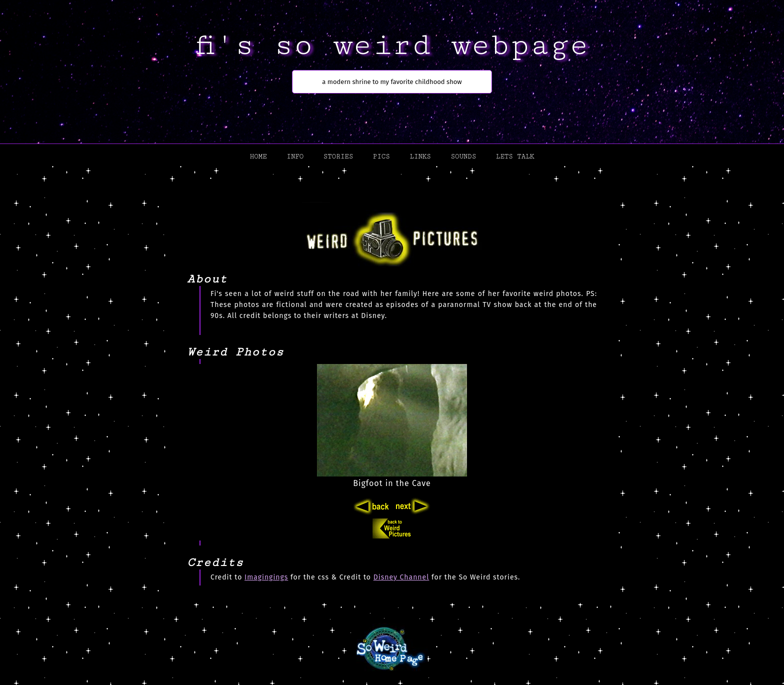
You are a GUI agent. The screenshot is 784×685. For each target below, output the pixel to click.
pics (381, 156)
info (295, 156)
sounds (463, 156)
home (258, 156)
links (420, 156)
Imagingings (266, 577)
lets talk (515, 156)
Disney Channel (401, 577)
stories (338, 156)
